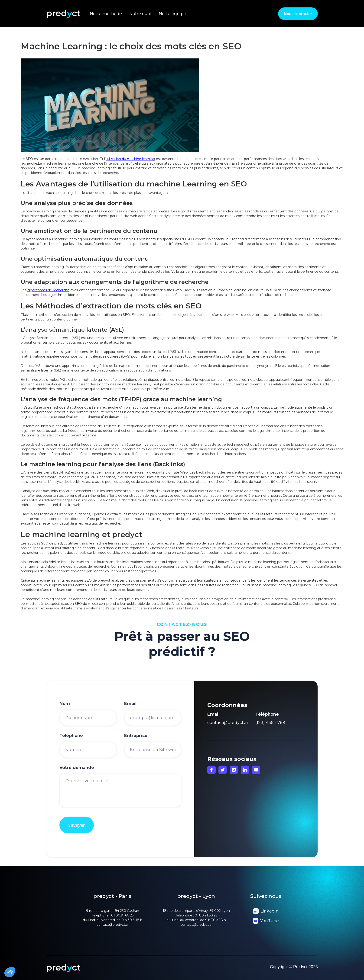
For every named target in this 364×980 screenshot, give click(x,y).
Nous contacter (298, 14)
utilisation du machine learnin (129, 159)
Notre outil (140, 14)
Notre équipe (172, 14)
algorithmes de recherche (48, 290)
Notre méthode (106, 14)
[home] (68, 14)
